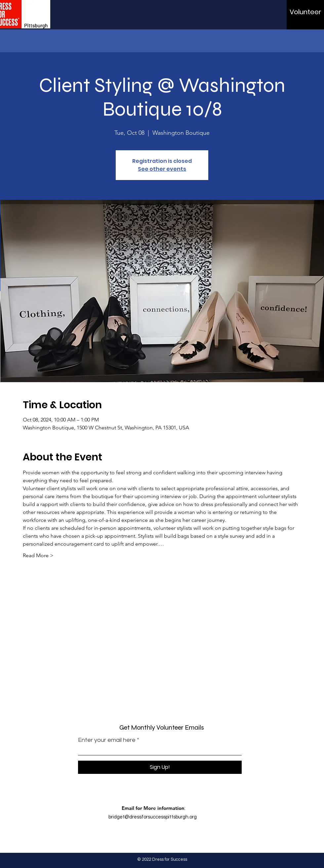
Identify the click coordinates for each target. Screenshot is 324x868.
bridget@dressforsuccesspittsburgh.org (153, 817)
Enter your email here (107, 740)
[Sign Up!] (160, 767)
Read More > (38, 555)
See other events (162, 169)
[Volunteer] (305, 12)
